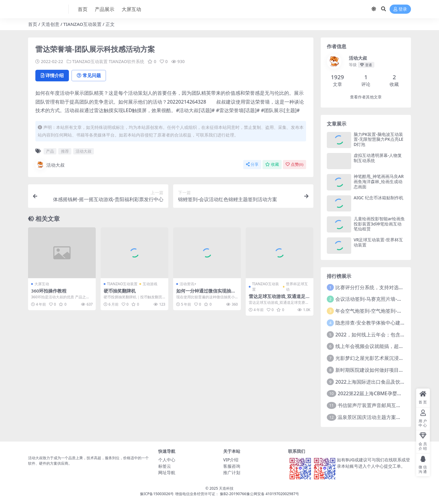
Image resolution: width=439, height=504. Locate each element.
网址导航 (167, 472)
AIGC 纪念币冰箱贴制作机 (378, 198)
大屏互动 (42, 284)
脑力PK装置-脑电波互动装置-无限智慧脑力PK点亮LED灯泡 (378, 139)
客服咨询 (232, 466)
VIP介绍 (231, 460)
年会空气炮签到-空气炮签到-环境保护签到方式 (386, 311)
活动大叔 (84, 151)
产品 (50, 151)
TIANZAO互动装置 (82, 24)
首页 (33, 24)
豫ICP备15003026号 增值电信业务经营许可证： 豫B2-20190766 (193, 494)
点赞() (294, 164)
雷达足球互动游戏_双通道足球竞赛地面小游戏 (279, 299)
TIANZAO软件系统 (127, 61)
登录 (400, 9)
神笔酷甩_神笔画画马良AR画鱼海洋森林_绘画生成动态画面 (379, 181)
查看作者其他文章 (366, 97)
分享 (252, 164)
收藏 (272, 164)
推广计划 (232, 472)
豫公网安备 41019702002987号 (273, 494)
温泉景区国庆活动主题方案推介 (372, 417)
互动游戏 (150, 284)
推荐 (65, 151)
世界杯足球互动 (297, 286)
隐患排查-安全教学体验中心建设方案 (375, 323)
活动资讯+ (188, 284)
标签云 (165, 466)
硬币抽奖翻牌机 (120, 290)
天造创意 (50, 24)
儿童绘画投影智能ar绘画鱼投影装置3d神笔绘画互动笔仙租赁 (379, 224)
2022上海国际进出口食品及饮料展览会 (378, 382)
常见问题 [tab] (89, 75)
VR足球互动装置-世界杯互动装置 (378, 242)
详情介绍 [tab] (52, 75)
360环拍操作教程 (49, 290)
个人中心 (167, 460)
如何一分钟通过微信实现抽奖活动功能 (206, 293)
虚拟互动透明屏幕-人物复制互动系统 (378, 158)
